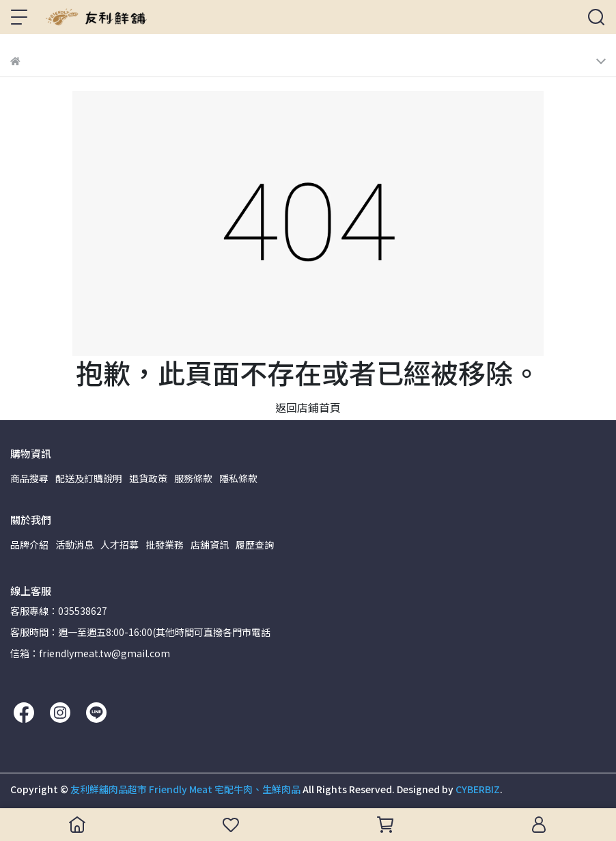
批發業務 (165, 544)
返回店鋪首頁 (308, 407)
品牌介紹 (29, 544)
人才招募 (120, 544)
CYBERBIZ (478, 789)
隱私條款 (238, 478)
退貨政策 (148, 478)
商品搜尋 (29, 478)
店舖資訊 (210, 544)
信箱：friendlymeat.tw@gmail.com (90, 653)
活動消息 (74, 544)
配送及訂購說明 (89, 478)
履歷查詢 (255, 544)
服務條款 (193, 478)
